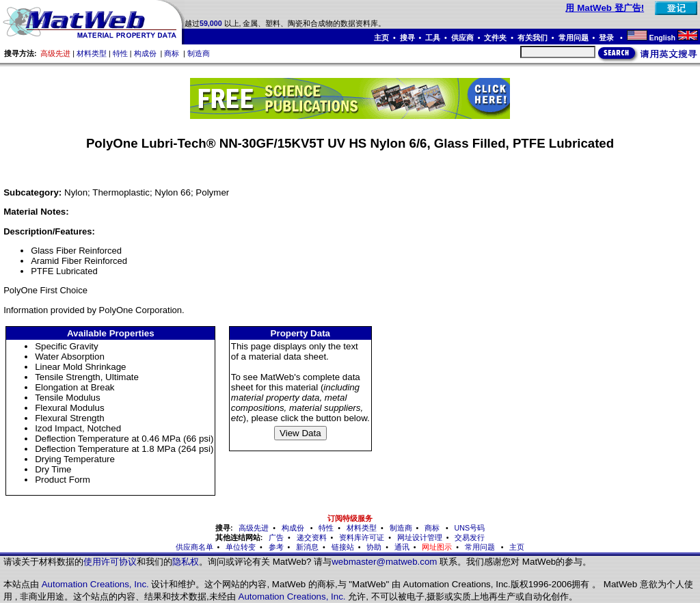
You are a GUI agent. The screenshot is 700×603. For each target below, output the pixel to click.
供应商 (462, 38)
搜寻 (407, 38)
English (662, 38)
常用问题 (574, 38)
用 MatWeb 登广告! (605, 8)
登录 (607, 38)
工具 (433, 38)
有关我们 (533, 38)
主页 (381, 38)
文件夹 (495, 38)
